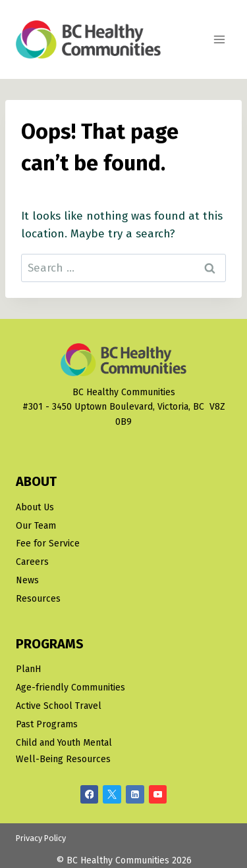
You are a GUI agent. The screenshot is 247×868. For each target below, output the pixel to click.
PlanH (28, 669)
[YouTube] (158, 794)
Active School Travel (59, 706)
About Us (35, 507)
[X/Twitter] (112, 794)
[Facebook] (90, 794)
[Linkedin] (135, 794)
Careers (32, 562)
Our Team (36, 526)
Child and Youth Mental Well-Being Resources (64, 751)
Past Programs (47, 724)
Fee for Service (48, 543)
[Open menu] (219, 39)
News (27, 580)
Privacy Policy (41, 838)
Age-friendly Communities (70, 687)
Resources (38, 599)
